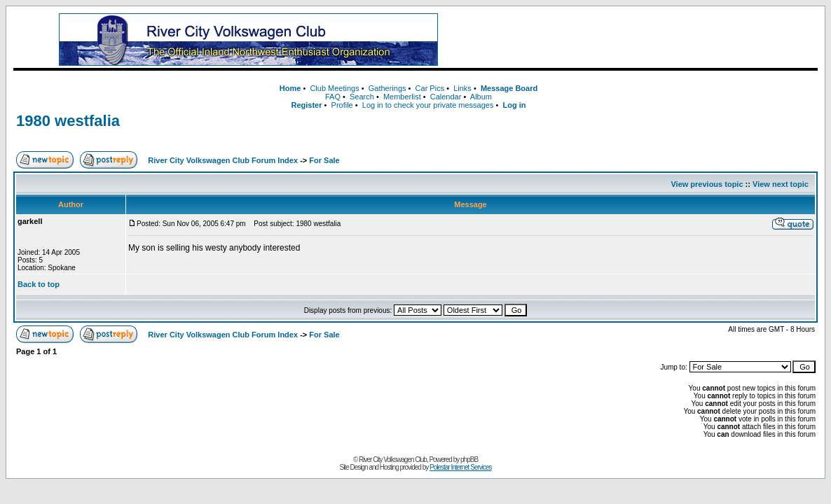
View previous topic (707, 184)
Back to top (39, 284)
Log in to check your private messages (428, 105)
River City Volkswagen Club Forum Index (223, 160)
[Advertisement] (644, 40)
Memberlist (402, 97)
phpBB (469, 460)
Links (462, 88)
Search (362, 97)
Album (481, 97)
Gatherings (387, 88)
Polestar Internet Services (461, 467)
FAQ (333, 97)
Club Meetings (334, 88)
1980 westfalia (68, 121)
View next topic (781, 184)
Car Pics (430, 88)
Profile (342, 105)
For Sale (324, 160)
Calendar (446, 97)
